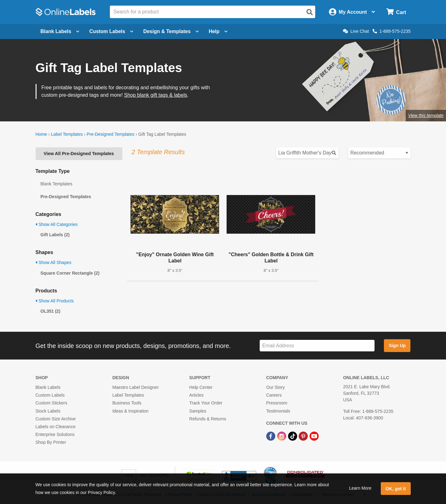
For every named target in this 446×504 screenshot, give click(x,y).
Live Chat (356, 31)
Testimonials (278, 411)
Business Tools (127, 403)
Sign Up (397, 345)
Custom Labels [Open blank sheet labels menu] (111, 31)
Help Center (201, 387)
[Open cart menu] (396, 12)
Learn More (360, 488)
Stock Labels (48, 411)
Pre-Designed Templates (110, 134)
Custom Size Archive (56, 419)
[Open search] (310, 12)
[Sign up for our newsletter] (317, 346)
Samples (198, 411)
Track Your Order (206, 403)
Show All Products (55, 301)
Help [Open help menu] (218, 31)
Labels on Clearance (56, 427)
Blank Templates (56, 184)
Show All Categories (57, 224)
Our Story (276, 387)
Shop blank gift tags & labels (156, 95)
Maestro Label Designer (136, 387)
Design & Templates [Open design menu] (171, 31)
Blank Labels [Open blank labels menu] (60, 31)
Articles (196, 395)
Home (41, 134)
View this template (426, 115)
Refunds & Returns (208, 419)
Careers (274, 395)
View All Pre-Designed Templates (79, 154)
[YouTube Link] (314, 436)
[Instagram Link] (282, 436)
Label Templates (67, 134)
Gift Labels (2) (55, 235)
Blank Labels (48, 387)
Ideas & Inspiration (130, 411)
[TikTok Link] (293, 436)
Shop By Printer (51, 442)
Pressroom (277, 403)
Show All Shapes (54, 262)
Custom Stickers (51, 403)
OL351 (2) (51, 311)
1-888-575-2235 (392, 31)
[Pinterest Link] (304, 436)
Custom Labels (50, 395)
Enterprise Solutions (55, 434)
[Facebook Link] (271, 436)
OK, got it (396, 489)
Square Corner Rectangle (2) (70, 273)
